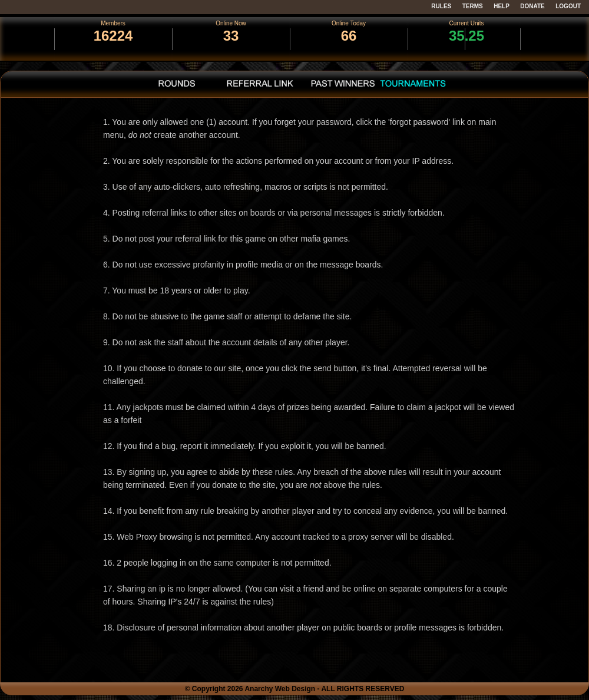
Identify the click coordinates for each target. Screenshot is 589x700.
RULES (441, 6)
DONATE (532, 6)
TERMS (473, 6)
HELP (502, 6)
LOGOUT (568, 6)
